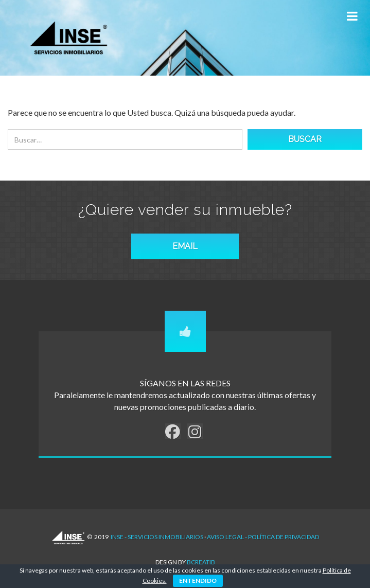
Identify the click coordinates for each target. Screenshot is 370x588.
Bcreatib (201, 562)
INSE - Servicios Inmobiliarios (157, 537)
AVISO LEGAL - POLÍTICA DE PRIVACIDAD (263, 537)
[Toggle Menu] (352, 16)
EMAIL (185, 246)
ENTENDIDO (198, 581)
